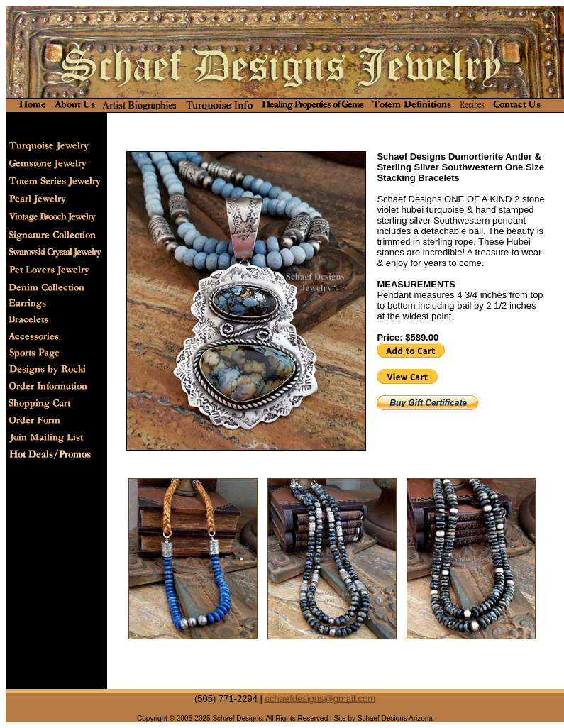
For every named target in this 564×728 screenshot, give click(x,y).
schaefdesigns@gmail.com (320, 699)
